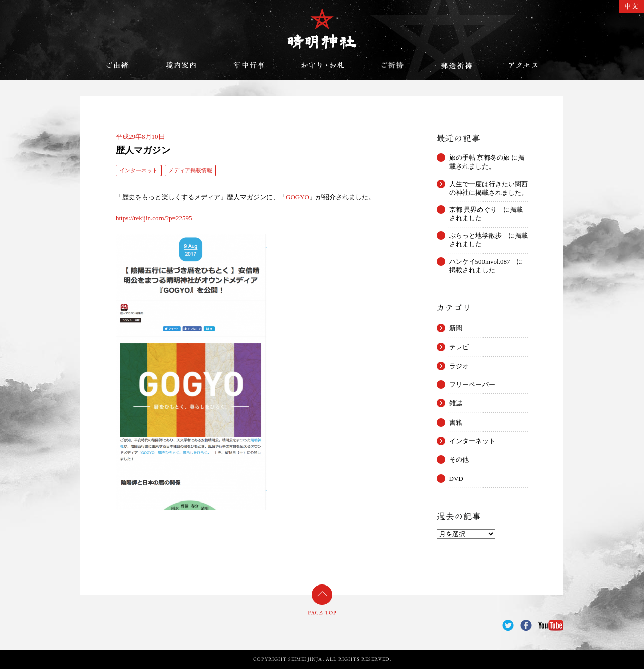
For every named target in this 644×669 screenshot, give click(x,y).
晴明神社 (322, 29)
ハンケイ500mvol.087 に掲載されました (486, 262)
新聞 (456, 328)
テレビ (459, 347)
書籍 (456, 422)
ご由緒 (117, 65)
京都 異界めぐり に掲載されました (486, 210)
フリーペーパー (472, 385)
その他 (459, 459)
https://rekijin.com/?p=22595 (154, 218)
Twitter (508, 625)
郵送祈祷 (456, 65)
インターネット (139, 170)
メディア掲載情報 (190, 170)
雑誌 (456, 403)
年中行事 (249, 65)
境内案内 (181, 65)
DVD (456, 479)
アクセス (523, 65)
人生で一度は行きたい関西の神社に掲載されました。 (489, 184)
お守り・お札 (323, 65)
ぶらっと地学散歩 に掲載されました (489, 236)
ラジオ (459, 366)
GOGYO (298, 197)
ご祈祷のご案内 (392, 65)
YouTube (551, 625)
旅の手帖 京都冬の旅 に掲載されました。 (487, 158)
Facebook (526, 625)
